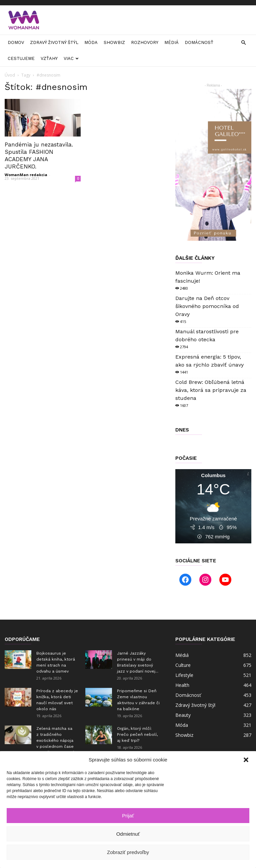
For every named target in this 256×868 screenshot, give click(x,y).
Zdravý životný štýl (54, 42)
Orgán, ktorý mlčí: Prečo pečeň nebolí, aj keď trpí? (137, 734)
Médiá (171, 42)
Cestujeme (21, 58)
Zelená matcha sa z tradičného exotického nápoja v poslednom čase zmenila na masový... (57, 740)
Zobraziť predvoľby (128, 852)
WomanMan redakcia (26, 175)
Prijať (128, 816)
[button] (246, 760)
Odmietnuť (128, 834)
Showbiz (114, 42)
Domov (16, 42)
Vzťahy (49, 58)
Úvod (10, 75)
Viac (71, 58)
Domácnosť (199, 42)
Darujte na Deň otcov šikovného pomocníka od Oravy (207, 306)
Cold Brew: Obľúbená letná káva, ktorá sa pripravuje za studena (211, 390)
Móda (91, 42)
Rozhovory (145, 42)
